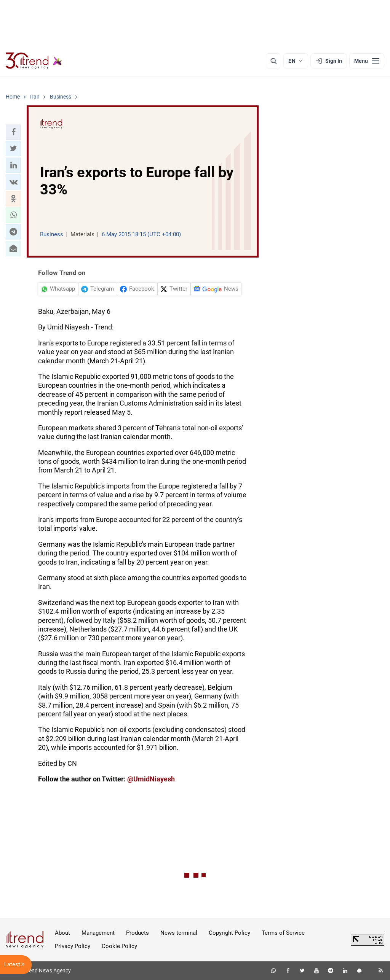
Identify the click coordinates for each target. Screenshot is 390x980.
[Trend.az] (34, 61)
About (62, 933)
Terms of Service (283, 933)
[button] (13, 132)
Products (137, 933)
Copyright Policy (229, 933)
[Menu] (367, 61)
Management (98, 933)
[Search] (273, 61)
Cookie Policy (119, 946)
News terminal (179, 933)
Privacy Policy (73, 946)
